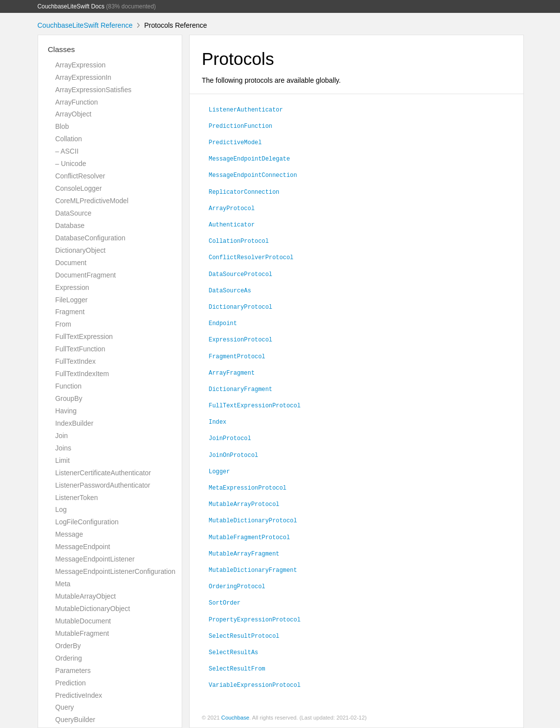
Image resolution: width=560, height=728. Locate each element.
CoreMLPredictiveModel (92, 201)
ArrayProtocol (232, 208)
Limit (63, 460)
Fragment (70, 312)
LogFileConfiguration (87, 522)
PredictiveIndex (79, 695)
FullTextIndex (76, 361)
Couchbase (235, 718)
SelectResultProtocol (244, 635)
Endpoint (223, 323)
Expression (73, 287)
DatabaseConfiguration (91, 238)
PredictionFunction (241, 125)
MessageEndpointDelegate (250, 158)
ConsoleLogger (79, 188)
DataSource (74, 213)
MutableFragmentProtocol (250, 537)
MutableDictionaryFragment (253, 569)
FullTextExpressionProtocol (255, 405)
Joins (63, 448)
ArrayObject (74, 114)
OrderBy (68, 646)
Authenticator (232, 224)
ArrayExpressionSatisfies (94, 90)
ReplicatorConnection (244, 191)
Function (69, 386)
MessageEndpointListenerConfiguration (116, 571)
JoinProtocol (230, 438)
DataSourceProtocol (241, 274)
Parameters (73, 671)
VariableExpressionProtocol (255, 684)
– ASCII (67, 151)
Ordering (69, 658)
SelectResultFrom (237, 668)
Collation (69, 139)
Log (61, 509)
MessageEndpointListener (95, 559)
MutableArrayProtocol (244, 504)
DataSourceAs (230, 290)
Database (70, 225)
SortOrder (225, 602)
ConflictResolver (80, 176)
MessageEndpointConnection (253, 174)
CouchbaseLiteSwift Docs (71, 6)
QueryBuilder (76, 720)
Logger (220, 471)
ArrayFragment (232, 372)
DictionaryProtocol (241, 306)
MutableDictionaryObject (93, 609)
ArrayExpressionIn (83, 77)
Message (69, 534)
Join (62, 436)
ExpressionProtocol (241, 339)
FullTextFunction (80, 349)
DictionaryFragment (241, 389)
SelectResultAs (234, 652)
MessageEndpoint (83, 547)
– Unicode (71, 164)
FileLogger (72, 300)
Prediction (71, 683)
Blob (62, 126)
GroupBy (69, 398)
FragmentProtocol (237, 356)
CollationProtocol (239, 240)
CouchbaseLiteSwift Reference (85, 25)
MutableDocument (83, 621)
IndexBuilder (75, 423)
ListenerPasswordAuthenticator (103, 485)
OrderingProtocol (237, 586)
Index (218, 421)
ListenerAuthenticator (246, 109)
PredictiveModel (235, 142)
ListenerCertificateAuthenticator (103, 473)
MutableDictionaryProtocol (253, 520)
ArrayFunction (77, 102)
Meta (63, 584)
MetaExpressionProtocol (248, 487)
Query (65, 707)
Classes (62, 49)
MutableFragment (82, 633)
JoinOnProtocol (234, 454)
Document (71, 263)
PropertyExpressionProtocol (255, 619)
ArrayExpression (81, 65)
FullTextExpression (84, 336)
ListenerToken (77, 498)
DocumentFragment (86, 275)
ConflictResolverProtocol (251, 257)
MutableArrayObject (86, 596)
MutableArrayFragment (244, 553)
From (63, 324)
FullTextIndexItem (82, 374)
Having (66, 411)
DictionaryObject (81, 250)
